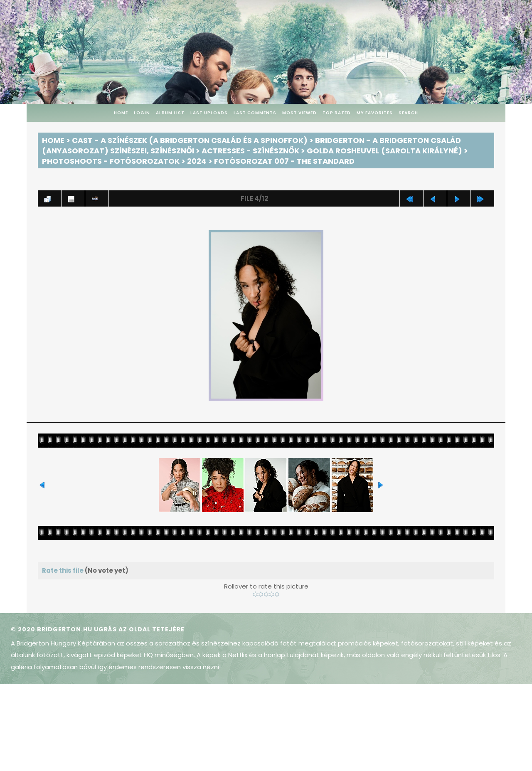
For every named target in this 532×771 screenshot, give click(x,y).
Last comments (255, 113)
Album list (170, 113)
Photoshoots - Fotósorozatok (111, 161)
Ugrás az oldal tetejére (139, 629)
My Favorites (375, 113)
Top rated (337, 113)
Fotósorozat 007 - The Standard (284, 161)
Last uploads (209, 113)
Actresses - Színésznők (250, 151)
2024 (197, 161)
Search (408, 113)
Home (121, 113)
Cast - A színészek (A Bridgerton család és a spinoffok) (190, 140)
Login (142, 113)
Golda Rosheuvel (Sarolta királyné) (384, 151)
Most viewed (299, 113)
